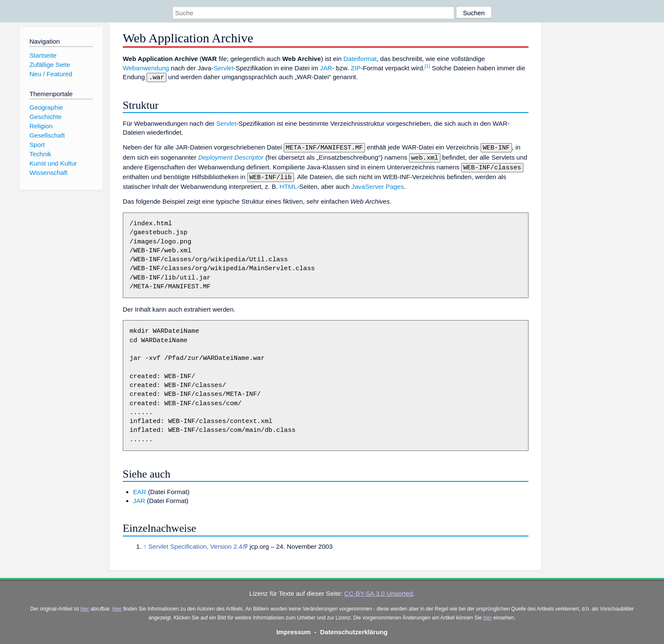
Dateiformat (360, 59)
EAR (140, 488)
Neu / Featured (51, 74)
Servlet (223, 68)
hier (85, 605)
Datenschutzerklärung (354, 628)
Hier (117, 605)
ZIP (356, 68)
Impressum (294, 628)
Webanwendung (146, 68)
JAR (326, 68)
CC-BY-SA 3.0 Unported (379, 589)
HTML (288, 182)
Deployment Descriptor (231, 156)
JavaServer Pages (378, 182)
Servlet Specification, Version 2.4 (195, 542)
